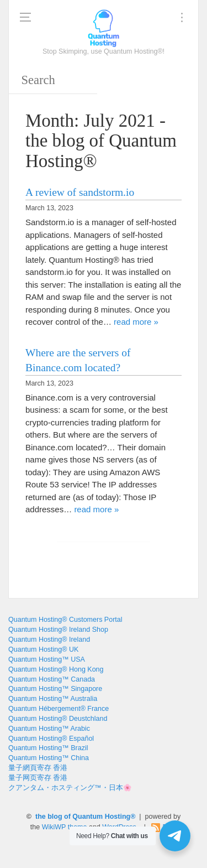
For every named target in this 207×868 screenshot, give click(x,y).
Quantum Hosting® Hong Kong (56, 669)
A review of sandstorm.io (80, 192)
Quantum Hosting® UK (43, 649)
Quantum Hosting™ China (49, 758)
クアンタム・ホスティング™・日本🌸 (70, 788)
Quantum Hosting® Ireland (49, 640)
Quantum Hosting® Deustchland (58, 719)
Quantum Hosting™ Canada (52, 679)
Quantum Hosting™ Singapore (55, 689)
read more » (136, 322)
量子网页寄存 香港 (38, 778)
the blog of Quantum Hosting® (85, 817)
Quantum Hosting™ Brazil (48, 748)
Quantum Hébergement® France (59, 709)
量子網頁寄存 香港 (38, 768)
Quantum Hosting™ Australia (53, 699)
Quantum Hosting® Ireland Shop (58, 630)
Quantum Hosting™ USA (47, 659)
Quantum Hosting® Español (51, 739)
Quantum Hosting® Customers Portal (65, 620)
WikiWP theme (65, 827)
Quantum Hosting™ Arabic (49, 729)
